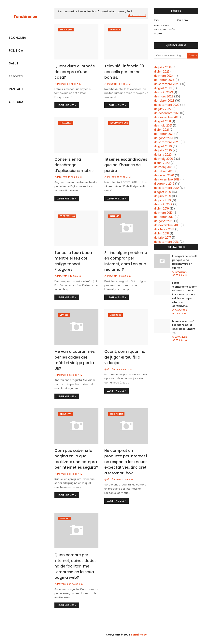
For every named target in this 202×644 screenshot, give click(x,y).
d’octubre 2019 (164, 184)
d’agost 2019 (163, 192)
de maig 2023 (163, 92)
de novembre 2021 (167, 117)
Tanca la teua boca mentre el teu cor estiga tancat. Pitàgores (73, 261)
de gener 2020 (164, 175)
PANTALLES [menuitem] (17, 89)
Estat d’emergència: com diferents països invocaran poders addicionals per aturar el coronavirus (185, 294)
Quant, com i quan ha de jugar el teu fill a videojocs (125, 357)
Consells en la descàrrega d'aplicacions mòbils (74, 165)
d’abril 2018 (161, 233)
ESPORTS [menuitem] (16, 76)
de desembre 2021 (167, 113)
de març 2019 (163, 213)
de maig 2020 (164, 159)
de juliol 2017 (163, 238)
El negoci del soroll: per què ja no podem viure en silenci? (185, 262)
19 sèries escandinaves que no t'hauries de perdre (126, 165)
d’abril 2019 (161, 209)
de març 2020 (164, 167)
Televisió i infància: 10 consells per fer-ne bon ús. (124, 72)
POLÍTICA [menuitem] (16, 51)
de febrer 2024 (164, 80)
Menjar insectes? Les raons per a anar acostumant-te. (184, 327)
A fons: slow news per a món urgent (165, 29)
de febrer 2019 (164, 217)
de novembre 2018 (167, 225)
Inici (157, 20)
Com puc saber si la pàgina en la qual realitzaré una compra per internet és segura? (76, 459)
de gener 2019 (164, 221)
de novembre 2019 (167, 179)
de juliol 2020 (163, 150)
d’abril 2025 (162, 72)
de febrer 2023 (164, 101)
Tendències (25, 17)
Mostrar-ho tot (137, 15)
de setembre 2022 (167, 105)
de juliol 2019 (163, 196)
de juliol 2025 (163, 67)
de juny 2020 (163, 155)
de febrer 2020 (164, 171)
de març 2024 (164, 76)
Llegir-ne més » (67, 105)
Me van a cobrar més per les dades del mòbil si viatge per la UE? (75, 360)
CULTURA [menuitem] (16, 102)
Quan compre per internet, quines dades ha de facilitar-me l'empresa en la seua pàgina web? (75, 566)
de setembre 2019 (166, 188)
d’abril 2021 (161, 130)
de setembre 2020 (167, 142)
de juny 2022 (163, 109)
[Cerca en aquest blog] (171, 56)
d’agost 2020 (163, 146)
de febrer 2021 (164, 134)
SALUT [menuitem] (14, 63)
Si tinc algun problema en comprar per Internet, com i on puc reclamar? (126, 261)
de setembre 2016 (166, 242)
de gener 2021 (164, 138)
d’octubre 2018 (164, 229)
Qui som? (183, 20)
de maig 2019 (163, 204)
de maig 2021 (163, 126)
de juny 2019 (162, 200)
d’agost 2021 (162, 121)
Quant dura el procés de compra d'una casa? (75, 72)
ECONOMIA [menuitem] (17, 38)
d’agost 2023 (163, 88)
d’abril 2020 (162, 163)
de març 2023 (164, 96)
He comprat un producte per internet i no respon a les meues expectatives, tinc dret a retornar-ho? (126, 462)
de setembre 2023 (167, 84)
